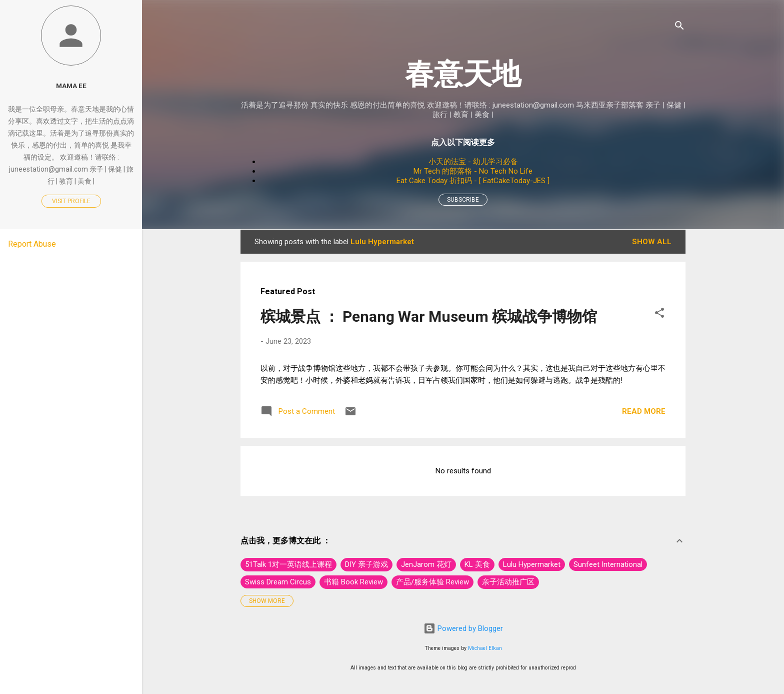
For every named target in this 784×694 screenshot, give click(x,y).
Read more (644, 411)
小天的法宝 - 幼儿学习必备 (473, 162)
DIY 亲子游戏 (366, 564)
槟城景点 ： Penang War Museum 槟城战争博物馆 (429, 316)
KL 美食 (477, 564)
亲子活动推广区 (508, 582)
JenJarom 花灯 (426, 564)
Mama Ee (71, 86)
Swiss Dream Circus (278, 582)
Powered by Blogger (463, 628)
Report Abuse (32, 244)
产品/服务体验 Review (432, 582)
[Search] (679, 27)
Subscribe (463, 200)
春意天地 (463, 74)
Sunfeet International (608, 564)
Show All (652, 242)
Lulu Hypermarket (532, 564)
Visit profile (71, 201)
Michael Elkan (485, 648)
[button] (659, 314)
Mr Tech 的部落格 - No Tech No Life (473, 171)
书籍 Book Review (353, 582)
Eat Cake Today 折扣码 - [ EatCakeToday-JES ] (473, 181)
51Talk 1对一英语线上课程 (288, 564)
